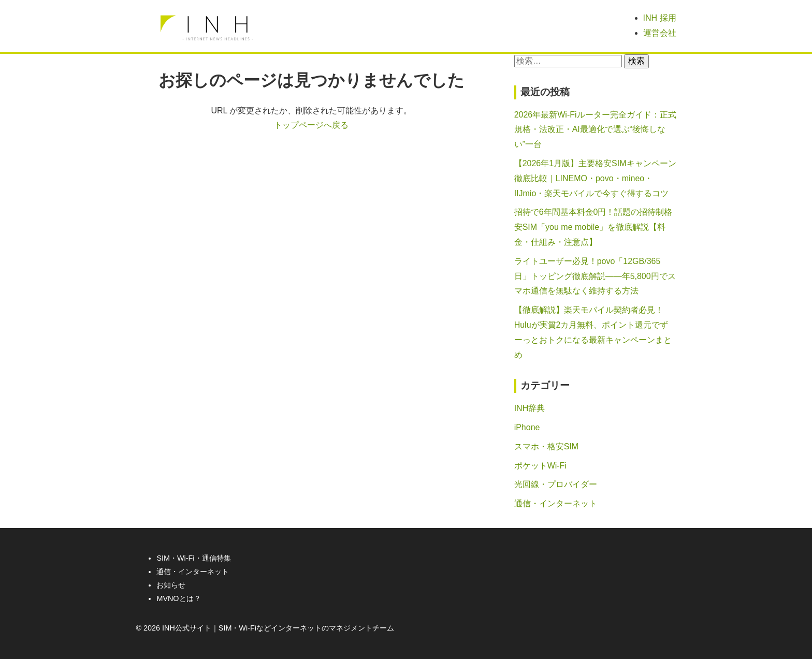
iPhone (527, 427)
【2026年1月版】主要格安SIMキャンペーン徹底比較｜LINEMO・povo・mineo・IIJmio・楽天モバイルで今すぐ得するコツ (595, 178)
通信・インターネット (556, 503)
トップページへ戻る (311, 125)
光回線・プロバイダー (556, 484)
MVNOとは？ (178, 598)
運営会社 (660, 33)
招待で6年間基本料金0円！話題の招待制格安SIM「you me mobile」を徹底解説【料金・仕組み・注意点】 (593, 227)
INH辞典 (530, 408)
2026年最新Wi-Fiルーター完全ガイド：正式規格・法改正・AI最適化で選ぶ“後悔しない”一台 (595, 130)
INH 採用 (660, 18)
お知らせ (171, 585)
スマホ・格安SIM (546, 446)
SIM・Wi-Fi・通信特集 (193, 558)
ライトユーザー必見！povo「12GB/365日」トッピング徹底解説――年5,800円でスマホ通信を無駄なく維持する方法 (595, 276)
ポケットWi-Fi (540, 466)
